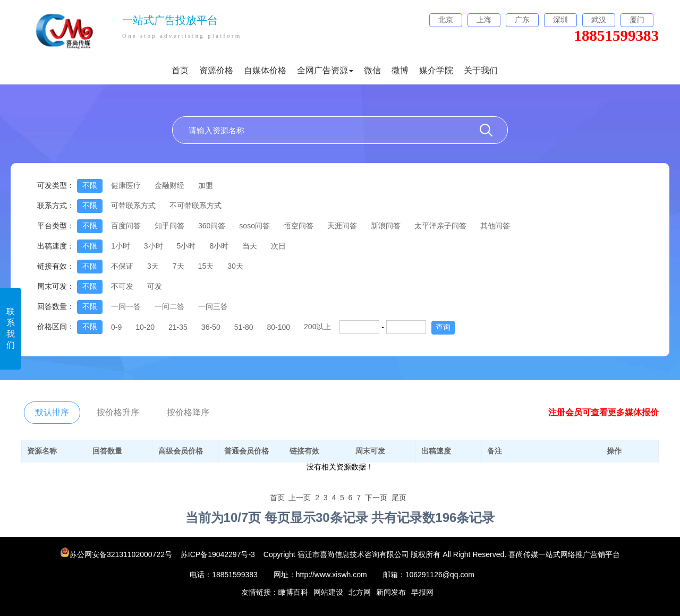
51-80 (244, 327)
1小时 (121, 246)
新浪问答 (386, 226)
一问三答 (213, 306)
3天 (153, 266)
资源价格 (216, 70)
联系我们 (11, 328)
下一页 (376, 498)
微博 (400, 70)
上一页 (300, 498)
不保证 (122, 266)
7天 (178, 266)
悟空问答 (299, 226)
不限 (90, 185)
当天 (250, 246)
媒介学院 (436, 70)
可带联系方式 (133, 206)
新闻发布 (391, 592)
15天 (206, 266)
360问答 (212, 226)
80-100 (278, 327)
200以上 (317, 327)
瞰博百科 (293, 592)
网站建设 (328, 592)
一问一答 (126, 306)
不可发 (122, 286)
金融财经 (169, 185)
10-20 (145, 327)
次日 (278, 246)
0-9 (116, 327)
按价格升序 (118, 412)
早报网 (422, 592)
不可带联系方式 (195, 206)
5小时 (186, 246)
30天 (235, 266)
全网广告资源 (325, 70)
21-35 (178, 327)
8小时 (219, 246)
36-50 (211, 327)
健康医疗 (126, 185)
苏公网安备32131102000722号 (117, 554)
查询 (443, 327)
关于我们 (481, 70)
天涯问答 (342, 226)
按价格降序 (188, 412)
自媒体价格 (265, 70)
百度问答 (126, 226)
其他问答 (495, 226)
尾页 (399, 498)
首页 (180, 70)
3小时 (154, 246)
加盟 (206, 185)
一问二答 (169, 306)
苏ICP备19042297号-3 (218, 554)
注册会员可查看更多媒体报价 (603, 412)
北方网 (360, 592)
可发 (155, 286)
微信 (372, 70)
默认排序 (52, 412)
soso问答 (254, 226)
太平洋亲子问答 (440, 226)
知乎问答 (169, 226)
